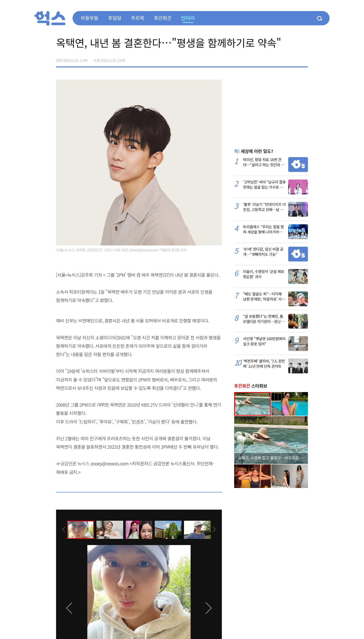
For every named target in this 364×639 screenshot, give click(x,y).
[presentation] (63, 530)
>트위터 (283, 59)
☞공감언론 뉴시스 (73, 463)
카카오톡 (294, 59)
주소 (304, 59)
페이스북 (273, 59)
